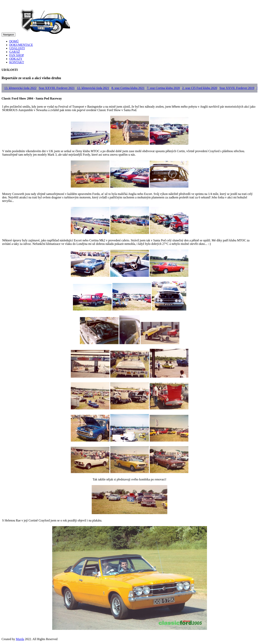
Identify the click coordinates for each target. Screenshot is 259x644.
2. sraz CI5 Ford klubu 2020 (200, 88)
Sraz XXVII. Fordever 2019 (237, 88)
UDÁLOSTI (17, 48)
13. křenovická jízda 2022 (20, 88)
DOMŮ (14, 41)
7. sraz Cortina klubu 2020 (163, 88)
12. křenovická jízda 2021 (93, 88)
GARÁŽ (15, 52)
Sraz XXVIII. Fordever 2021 (57, 88)
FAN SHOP (17, 55)
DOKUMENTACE (21, 45)
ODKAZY (16, 59)
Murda (20, 639)
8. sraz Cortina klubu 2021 (128, 88)
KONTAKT (17, 62)
